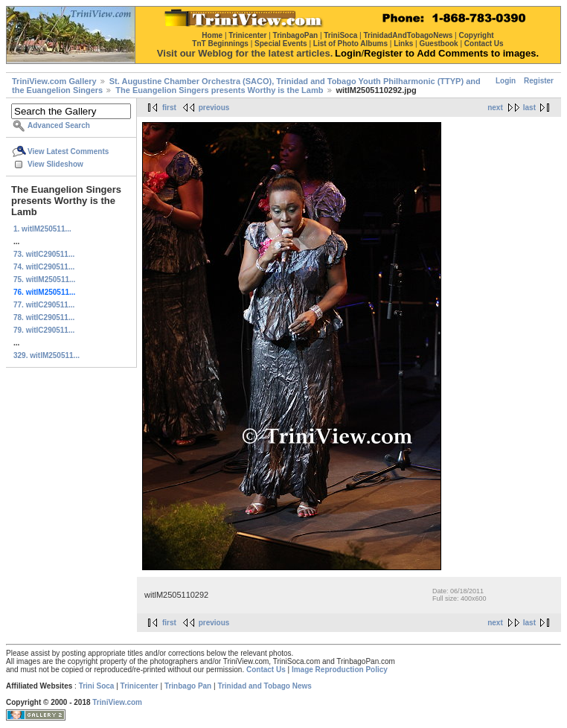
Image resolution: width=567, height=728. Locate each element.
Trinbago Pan (188, 686)
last (529, 108)
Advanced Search (59, 125)
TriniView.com (117, 702)
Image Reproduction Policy (340, 670)
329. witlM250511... (47, 355)
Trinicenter (140, 686)
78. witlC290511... (44, 317)
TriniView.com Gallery (54, 81)
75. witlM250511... (44, 280)
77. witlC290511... (44, 305)
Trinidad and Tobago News (265, 686)
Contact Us (266, 670)
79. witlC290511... (44, 330)
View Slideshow (55, 164)
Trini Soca (97, 686)
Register (539, 81)
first (169, 108)
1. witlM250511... (42, 229)
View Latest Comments (68, 151)
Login (506, 81)
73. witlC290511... (44, 254)
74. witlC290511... (44, 267)
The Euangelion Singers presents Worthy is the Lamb (219, 90)
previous (214, 108)
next (495, 108)
